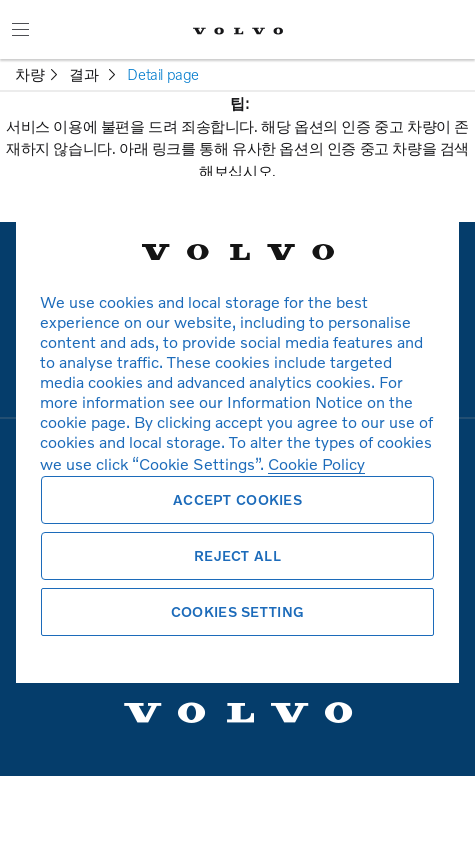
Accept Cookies (237, 499)
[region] (237, 429)
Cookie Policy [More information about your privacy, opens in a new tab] (316, 463)
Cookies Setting (237, 611)
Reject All (237, 555)
